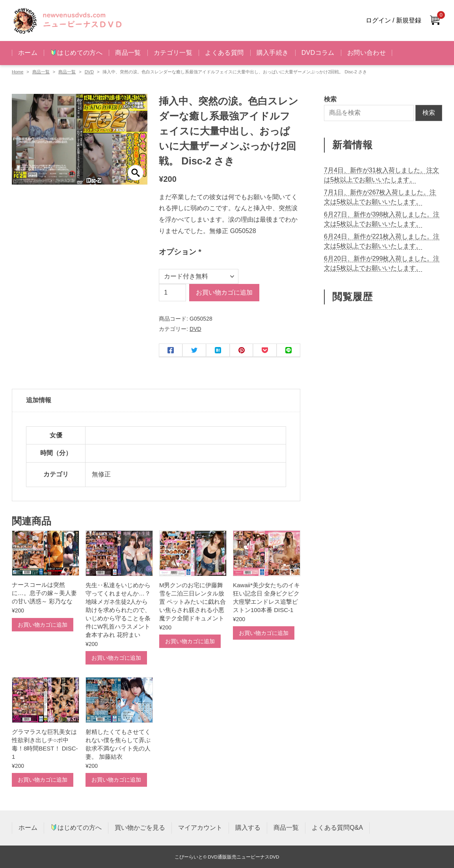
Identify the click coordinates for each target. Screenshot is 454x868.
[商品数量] (172, 293)
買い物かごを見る (140, 828)
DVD (89, 72)
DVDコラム (318, 53)
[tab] (156, 401)
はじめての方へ (76, 53)
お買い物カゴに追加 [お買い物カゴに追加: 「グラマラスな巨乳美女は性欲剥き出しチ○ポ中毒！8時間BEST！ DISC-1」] (43, 780)
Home (18, 72)
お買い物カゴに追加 (224, 292)
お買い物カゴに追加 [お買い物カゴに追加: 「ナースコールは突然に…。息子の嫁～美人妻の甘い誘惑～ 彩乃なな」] (43, 625)
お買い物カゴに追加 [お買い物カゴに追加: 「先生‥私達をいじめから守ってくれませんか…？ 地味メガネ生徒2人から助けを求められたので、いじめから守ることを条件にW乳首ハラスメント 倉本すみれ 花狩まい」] (116, 658)
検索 (429, 113)
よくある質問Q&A (337, 828)
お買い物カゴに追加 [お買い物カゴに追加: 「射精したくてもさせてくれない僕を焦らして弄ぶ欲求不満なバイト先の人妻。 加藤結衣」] (116, 780)
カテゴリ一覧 (173, 53)
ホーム (28, 53)
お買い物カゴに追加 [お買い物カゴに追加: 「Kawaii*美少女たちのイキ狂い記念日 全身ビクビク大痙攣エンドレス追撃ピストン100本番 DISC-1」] (264, 633)
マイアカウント (200, 828)
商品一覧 (128, 53)
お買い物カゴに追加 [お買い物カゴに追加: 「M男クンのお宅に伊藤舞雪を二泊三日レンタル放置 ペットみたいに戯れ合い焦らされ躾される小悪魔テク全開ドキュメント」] (190, 641)
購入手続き (273, 53)
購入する (248, 828)
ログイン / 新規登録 (394, 20)
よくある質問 (224, 53)
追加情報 (39, 400)
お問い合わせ (367, 53)
